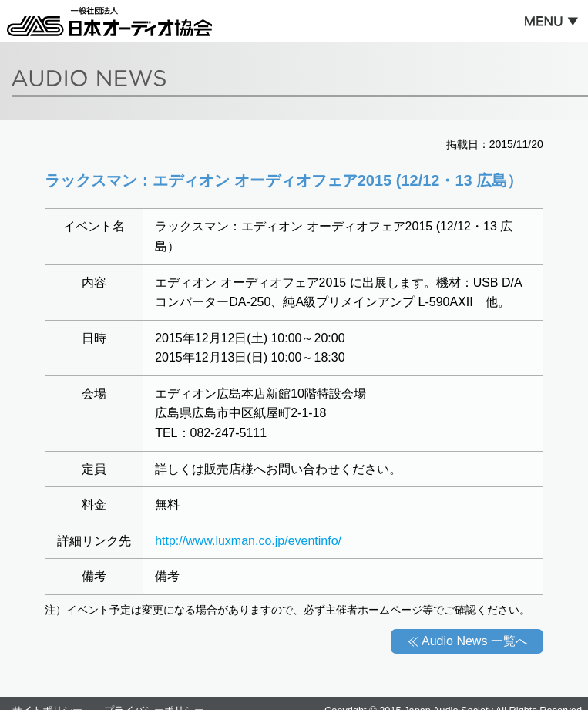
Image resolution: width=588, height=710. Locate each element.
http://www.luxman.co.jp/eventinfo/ (248, 541)
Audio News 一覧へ (475, 641)
